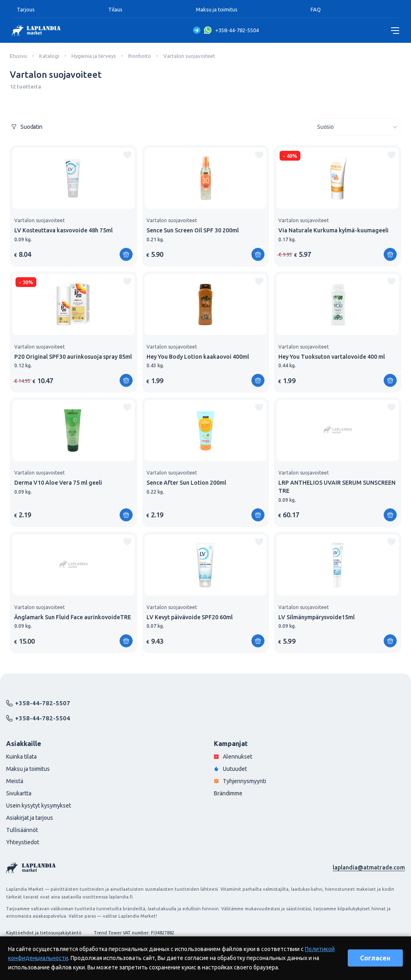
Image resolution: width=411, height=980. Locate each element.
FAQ (316, 9)
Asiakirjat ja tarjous (30, 818)
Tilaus (115, 9)
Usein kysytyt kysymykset (39, 806)
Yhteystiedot (23, 842)
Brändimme (228, 793)
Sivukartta (19, 793)
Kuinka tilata (21, 757)
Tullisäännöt (22, 830)
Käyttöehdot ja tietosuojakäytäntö (44, 933)
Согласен (375, 958)
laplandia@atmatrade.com (369, 867)
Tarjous (26, 9)
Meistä (15, 781)
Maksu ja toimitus (217, 9)
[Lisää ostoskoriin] (126, 254)
